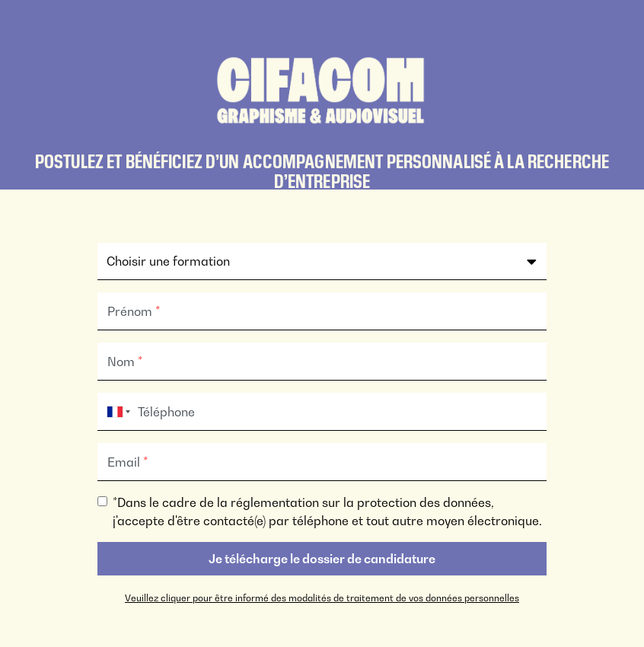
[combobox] (116, 412)
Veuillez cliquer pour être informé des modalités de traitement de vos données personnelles (322, 598)
